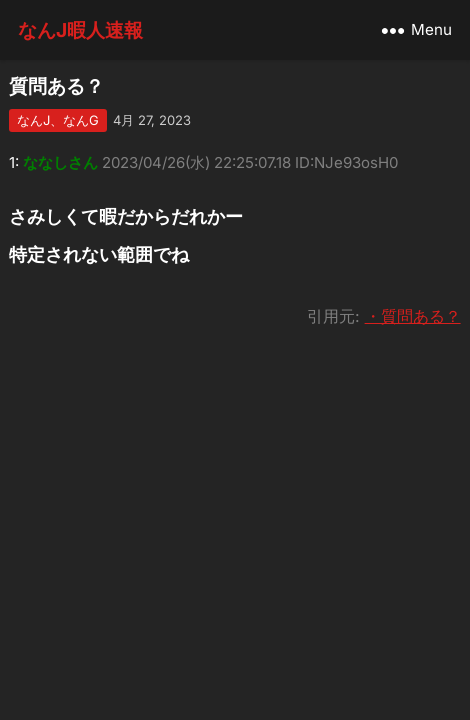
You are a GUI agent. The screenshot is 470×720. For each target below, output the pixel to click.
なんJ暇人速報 (80, 30)
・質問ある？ (413, 316)
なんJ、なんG (58, 120)
